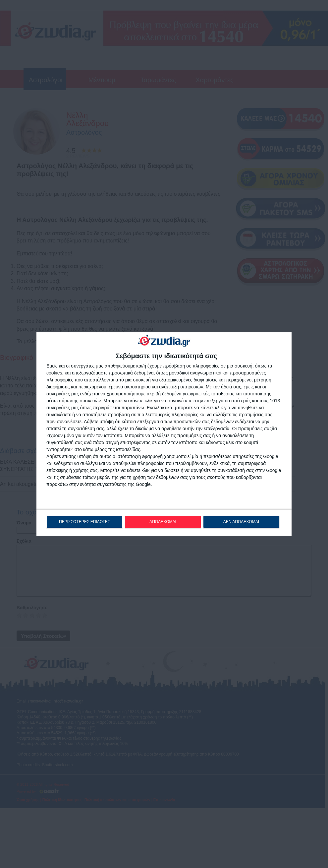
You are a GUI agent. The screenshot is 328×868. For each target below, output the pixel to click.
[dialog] (164, 434)
